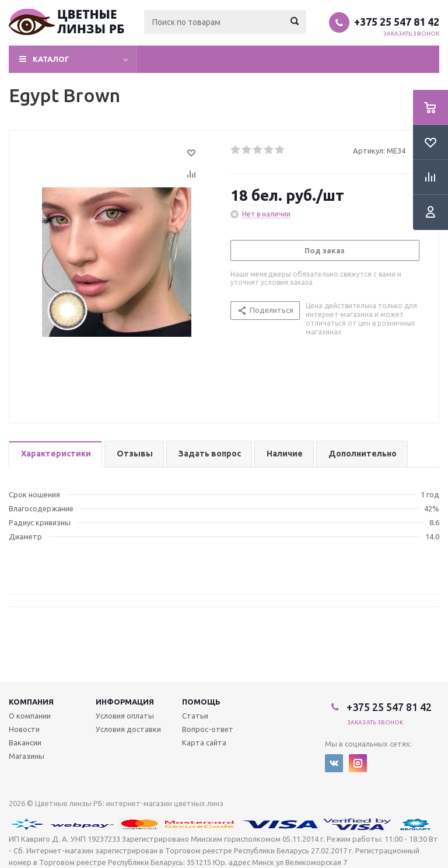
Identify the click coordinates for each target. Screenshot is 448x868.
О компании (30, 716)
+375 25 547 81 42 (397, 22)
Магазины (27, 756)
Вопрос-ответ (208, 729)
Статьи (195, 716)
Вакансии (25, 742)
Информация (125, 702)
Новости (24, 729)
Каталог (51, 59)
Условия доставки (128, 729)
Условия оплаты (125, 716)
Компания (31, 702)
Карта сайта (204, 742)
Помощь (201, 702)
